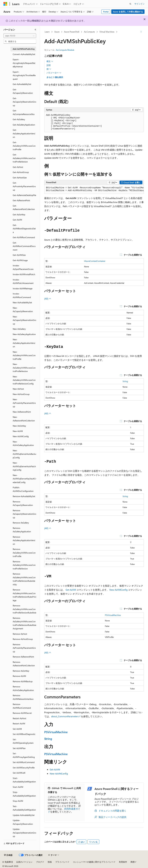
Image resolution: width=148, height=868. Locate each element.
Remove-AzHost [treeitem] (20, 634)
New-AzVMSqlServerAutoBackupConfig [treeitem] (24, 454)
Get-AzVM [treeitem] (17, 220)
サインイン (139, 4)
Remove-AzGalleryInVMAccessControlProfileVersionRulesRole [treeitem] (24, 609)
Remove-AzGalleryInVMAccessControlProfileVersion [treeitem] (24, 565)
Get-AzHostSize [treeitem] (20, 178)
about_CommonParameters (65, 716)
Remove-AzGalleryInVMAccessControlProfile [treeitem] (24, 553)
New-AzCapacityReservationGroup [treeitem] (24, 320)
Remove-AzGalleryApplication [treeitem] (22, 530)
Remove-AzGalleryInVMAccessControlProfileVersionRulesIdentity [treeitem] (24, 579)
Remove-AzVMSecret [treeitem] (22, 713)
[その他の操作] (141, 32)
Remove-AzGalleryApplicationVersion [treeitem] (24, 540)
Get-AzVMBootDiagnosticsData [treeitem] (24, 229)
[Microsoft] (5, 4)
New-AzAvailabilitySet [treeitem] (22, 302)
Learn (47, 32)
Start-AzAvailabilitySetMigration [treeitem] (24, 780)
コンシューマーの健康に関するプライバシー (93, 862)
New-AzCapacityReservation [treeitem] (23, 310)
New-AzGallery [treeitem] (19, 329)
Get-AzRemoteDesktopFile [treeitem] (24, 195)
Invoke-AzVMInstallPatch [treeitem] (24, 274)
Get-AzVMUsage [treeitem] (20, 260)
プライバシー (61, 862)
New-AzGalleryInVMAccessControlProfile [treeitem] (24, 355)
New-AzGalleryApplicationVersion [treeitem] (24, 343)
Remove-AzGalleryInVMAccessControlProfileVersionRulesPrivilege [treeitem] (24, 595)
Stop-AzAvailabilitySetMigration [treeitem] (24, 794)
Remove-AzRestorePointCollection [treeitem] (24, 664)
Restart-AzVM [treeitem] (19, 724)
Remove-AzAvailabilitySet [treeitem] (24, 496)
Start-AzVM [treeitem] (18, 787)
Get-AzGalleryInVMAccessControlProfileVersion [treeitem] (24, 158)
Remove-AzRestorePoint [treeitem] (23, 657)
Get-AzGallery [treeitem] (19, 119)
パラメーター (54, 73)
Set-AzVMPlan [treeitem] (19, 748)
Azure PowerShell (72, 32)
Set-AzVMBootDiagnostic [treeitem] (24, 734)
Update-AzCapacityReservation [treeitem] (23, 822)
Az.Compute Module (65, 50)
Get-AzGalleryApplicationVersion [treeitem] (24, 133)
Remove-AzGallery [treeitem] (21, 523)
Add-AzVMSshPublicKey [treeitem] (24, 49)
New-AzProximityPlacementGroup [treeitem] (24, 403)
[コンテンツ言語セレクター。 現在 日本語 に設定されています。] (8, 855)
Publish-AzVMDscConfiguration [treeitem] (23, 489)
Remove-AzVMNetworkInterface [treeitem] (23, 697)
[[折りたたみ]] (35, 30)
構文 (50, 61)
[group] (94, 189)
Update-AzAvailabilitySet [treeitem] (24, 815)
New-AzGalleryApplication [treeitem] (24, 334)
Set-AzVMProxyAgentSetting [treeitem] (24, 755)
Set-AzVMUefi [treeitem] (19, 773)
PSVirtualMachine (113, 615)
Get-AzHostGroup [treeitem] (21, 172)
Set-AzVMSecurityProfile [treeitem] (24, 768)
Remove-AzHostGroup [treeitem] (23, 639)
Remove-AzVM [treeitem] (19, 676)
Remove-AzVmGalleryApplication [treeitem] (23, 688)
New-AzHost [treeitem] (18, 389)
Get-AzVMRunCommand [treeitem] (24, 237)
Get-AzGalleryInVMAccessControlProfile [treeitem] (24, 146)
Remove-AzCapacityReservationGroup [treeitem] (24, 514)
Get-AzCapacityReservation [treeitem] (23, 91)
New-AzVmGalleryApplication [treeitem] (23, 443)
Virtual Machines (107, 32)
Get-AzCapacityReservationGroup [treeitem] (24, 102)
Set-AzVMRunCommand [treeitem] (24, 762)
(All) (48, 299)
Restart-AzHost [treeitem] (19, 718)
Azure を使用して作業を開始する (128, 12)
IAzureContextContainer (95, 261)
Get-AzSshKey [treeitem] (19, 215)
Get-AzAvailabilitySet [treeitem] (22, 84)
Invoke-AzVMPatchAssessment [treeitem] (23, 281)
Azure (57, 32)
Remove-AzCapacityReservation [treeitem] (23, 503)
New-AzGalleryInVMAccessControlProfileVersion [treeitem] (24, 368)
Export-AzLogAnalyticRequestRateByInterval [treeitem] (24, 63)
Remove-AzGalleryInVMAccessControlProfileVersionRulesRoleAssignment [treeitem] (24, 623)
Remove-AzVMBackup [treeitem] (23, 681)
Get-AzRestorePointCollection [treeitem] (24, 208)
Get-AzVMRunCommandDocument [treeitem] (24, 246)
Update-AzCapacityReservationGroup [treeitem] (24, 833)
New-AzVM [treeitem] (18, 431)
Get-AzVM (71, 590)
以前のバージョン (24, 862)
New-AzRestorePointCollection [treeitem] (24, 419)
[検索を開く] (130, 4)
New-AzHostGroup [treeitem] (21, 394)
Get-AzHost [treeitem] (18, 167)
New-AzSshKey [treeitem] (19, 426)
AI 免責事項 (8, 862)
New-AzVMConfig (118, 590)
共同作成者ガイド (64, 810)
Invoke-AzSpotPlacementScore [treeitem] (23, 267)
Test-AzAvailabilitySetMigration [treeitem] (24, 808)
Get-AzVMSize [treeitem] (19, 255)
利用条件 (123, 862)
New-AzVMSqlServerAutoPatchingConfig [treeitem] (24, 466)
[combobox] (20, 36)
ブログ (39, 862)
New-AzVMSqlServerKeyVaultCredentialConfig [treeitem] (24, 479)
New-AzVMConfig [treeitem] (21, 436)
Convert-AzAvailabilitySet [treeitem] (24, 54)
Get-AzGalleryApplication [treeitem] (24, 125)
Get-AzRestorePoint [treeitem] (21, 200)
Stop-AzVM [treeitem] (18, 801)
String (125, 381)
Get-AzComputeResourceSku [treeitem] (24, 112)
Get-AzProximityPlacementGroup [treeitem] (24, 186)
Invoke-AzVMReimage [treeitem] (23, 288)
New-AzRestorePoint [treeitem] (22, 412)
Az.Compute (89, 32)
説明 (49, 65)
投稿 (50, 862)
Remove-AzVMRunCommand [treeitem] (22, 706)
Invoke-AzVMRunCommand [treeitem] (22, 295)
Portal (106, 12)
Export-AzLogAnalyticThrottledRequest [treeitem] (24, 75)
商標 (133, 862)
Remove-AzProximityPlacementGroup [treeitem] (24, 648)
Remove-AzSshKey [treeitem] (21, 671)
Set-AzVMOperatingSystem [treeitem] (23, 741)
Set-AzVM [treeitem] (17, 729)
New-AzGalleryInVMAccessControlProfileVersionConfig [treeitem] (24, 380)
